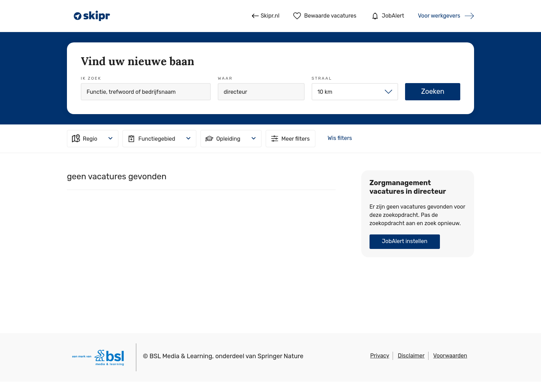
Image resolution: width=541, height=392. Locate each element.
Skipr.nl (265, 16)
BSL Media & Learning (181, 356)
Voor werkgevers (439, 16)
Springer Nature (281, 356)
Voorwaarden (450, 356)
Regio (84, 139)
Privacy (380, 356)
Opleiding (222, 139)
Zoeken (433, 91)
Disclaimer (411, 356)
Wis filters (340, 138)
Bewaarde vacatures (325, 16)
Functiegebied (151, 139)
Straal (322, 78)
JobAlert (387, 16)
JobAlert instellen (405, 241)
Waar (225, 78)
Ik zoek (91, 78)
